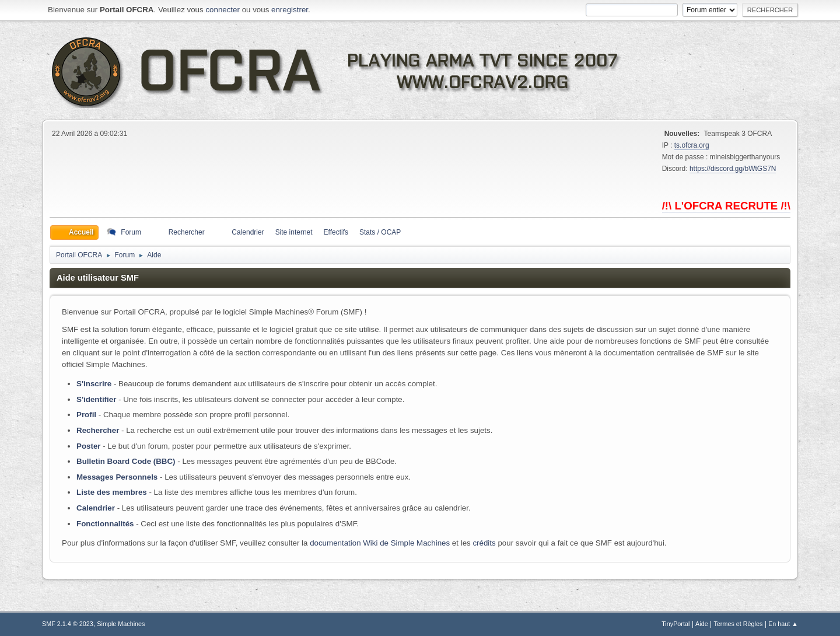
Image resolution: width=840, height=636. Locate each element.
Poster (88, 446)
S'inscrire (94, 384)
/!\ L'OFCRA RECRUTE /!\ (726, 206)
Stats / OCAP (380, 232)
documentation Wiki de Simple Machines (380, 543)
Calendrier (96, 508)
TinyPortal (675, 624)
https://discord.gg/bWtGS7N (733, 169)
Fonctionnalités (105, 524)
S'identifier (96, 399)
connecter (223, 10)
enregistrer (290, 10)
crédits (484, 543)
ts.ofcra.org (692, 145)
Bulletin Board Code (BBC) (126, 461)
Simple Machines (121, 624)
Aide (702, 624)
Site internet (294, 232)
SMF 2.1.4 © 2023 (68, 624)
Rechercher (98, 430)
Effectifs (336, 232)
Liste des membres (112, 492)
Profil (86, 415)
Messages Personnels (117, 477)
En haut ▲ (783, 624)
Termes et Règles (738, 624)
